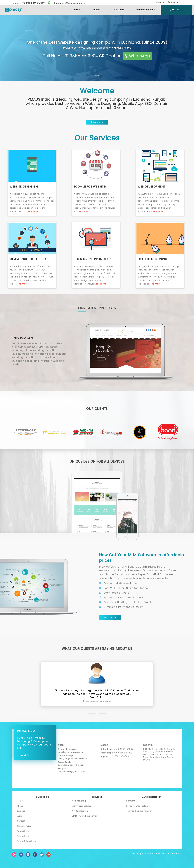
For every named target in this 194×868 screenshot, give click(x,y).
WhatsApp (137, 56)
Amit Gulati (97, 699)
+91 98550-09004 (80, 56)
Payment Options (145, 10)
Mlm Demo (176, 10)
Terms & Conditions (26, 841)
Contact (21, 821)
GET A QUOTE (110, 617)
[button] (5, 357)
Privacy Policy (23, 836)
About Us (161, 2)
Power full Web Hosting (137, 806)
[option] (26, 432)
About (20, 806)
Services (97, 10)
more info (24, 755)
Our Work (119, 10)
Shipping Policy (24, 826)
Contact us (174, 2)
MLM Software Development (85, 816)
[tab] (92, 712)
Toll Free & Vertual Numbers (139, 811)
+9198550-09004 (34, 3)
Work (19, 816)
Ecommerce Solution (82, 806)
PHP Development (80, 811)
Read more (97, 122)
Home (77, 10)
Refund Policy (23, 831)
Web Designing (79, 801)
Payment (131, 801)
